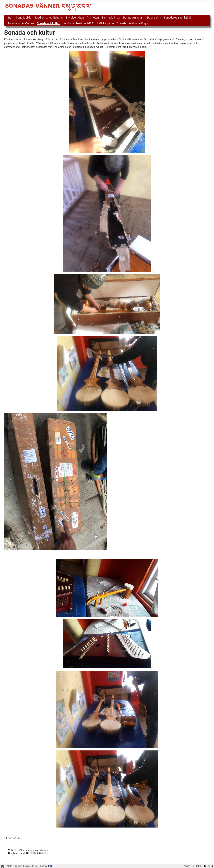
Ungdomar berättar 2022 (78, 23)
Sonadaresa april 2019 (178, 18)
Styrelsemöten (75, 18)
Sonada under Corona (21, 23)
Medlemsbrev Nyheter (49, 18)
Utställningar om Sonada (111, 23)
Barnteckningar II (134, 18)
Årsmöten (93, 18)
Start (10, 18)
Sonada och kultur (48, 23)
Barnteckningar (111, 18)
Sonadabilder (24, 18)
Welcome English (140, 23)
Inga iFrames (107, 854)
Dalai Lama (154, 18)
